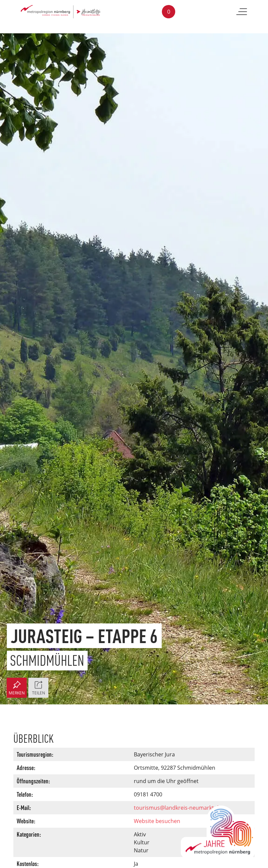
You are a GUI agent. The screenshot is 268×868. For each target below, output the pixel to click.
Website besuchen (157, 821)
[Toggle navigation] (242, 12)
